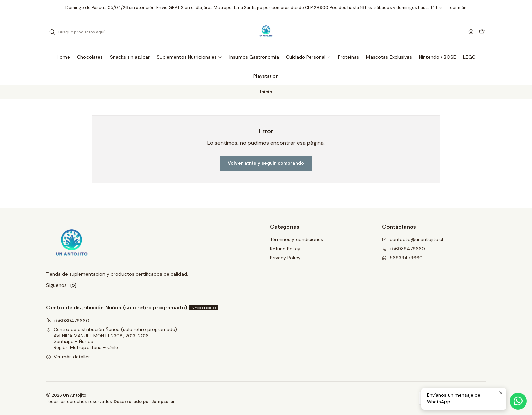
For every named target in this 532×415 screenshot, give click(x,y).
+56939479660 (68, 321)
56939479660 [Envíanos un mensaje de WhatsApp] (402, 258)
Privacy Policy (285, 258)
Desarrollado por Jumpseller (144, 402)
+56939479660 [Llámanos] (404, 249)
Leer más (457, 8)
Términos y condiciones (297, 239)
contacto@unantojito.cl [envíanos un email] (413, 239)
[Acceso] (471, 32)
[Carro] (482, 32)
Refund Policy (285, 249)
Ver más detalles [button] (68, 357)
